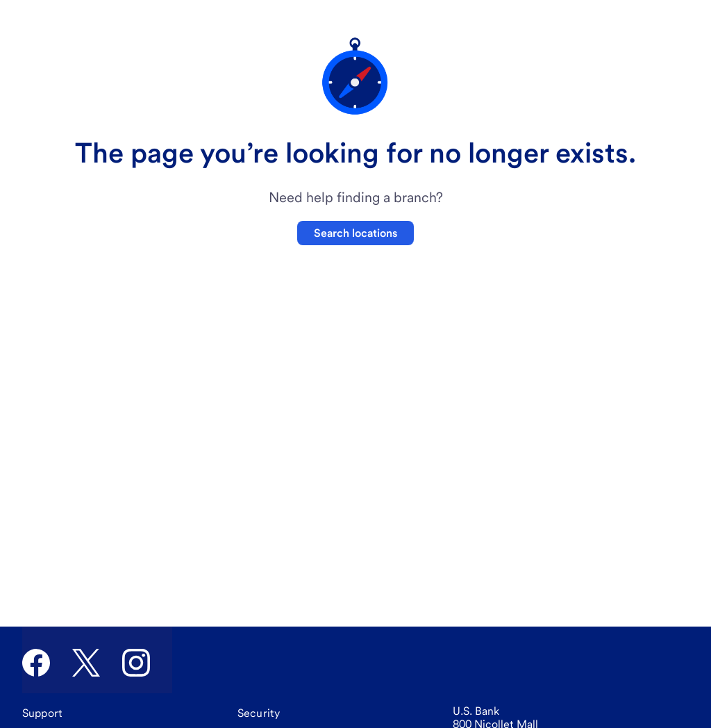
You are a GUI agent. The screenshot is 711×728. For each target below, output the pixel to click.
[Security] (259, 713)
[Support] (42, 713)
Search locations (355, 233)
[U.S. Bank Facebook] (36, 663)
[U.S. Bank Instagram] (136, 663)
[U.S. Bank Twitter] (86, 663)
